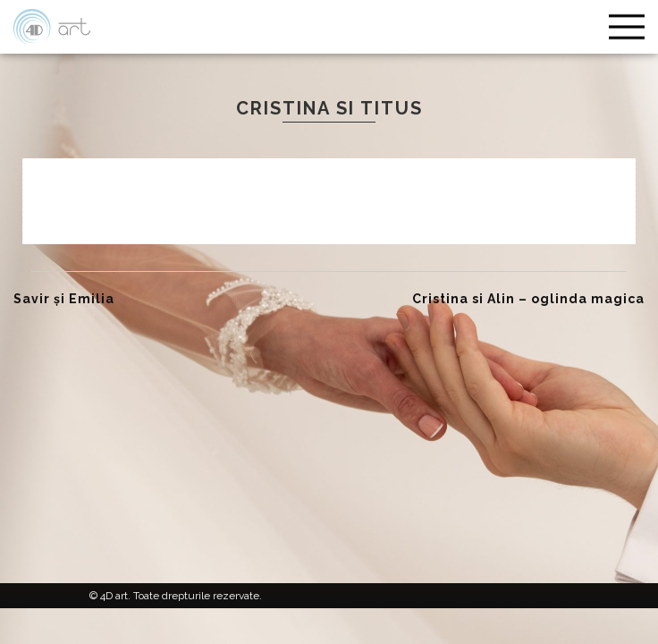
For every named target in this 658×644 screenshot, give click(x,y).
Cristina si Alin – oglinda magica (528, 299)
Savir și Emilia (64, 299)
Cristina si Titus (329, 108)
